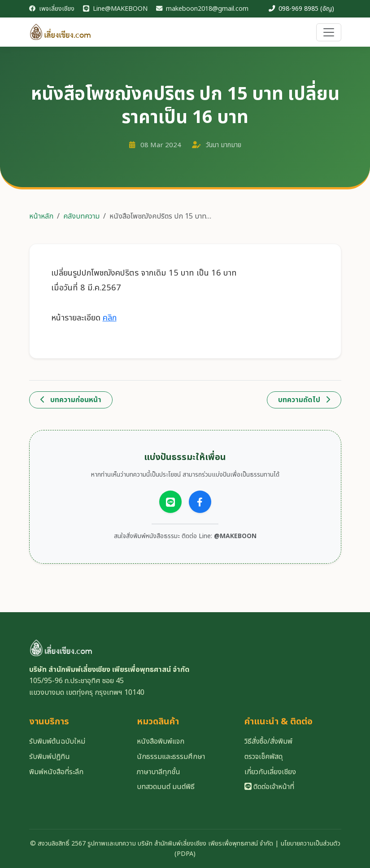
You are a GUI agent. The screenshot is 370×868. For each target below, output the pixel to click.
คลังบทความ (81, 216)
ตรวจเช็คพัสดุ (263, 757)
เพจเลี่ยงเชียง (52, 9)
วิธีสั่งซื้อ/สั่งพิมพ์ (268, 741)
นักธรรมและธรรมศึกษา (171, 757)
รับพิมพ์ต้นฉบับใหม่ (57, 741)
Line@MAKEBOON (115, 9)
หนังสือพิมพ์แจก (161, 741)
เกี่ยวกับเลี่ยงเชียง (270, 772)
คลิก (110, 318)
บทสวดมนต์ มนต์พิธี (166, 787)
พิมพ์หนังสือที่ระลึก (56, 772)
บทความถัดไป (304, 400)
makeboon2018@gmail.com (202, 9)
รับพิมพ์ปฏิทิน (50, 757)
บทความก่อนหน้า (71, 400)
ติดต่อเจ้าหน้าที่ (269, 787)
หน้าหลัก (41, 216)
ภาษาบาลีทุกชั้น (159, 772)
